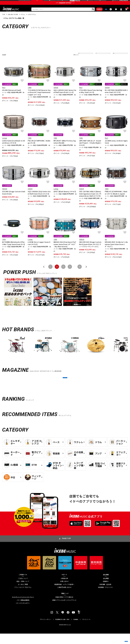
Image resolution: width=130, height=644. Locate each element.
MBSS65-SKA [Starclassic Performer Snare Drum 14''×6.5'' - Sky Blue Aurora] (65, 250)
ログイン (115, 3)
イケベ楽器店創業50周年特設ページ (65, 7)
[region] (65, 352)
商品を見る (118, 639)
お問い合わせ (64, 592)
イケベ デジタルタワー (23, 614)
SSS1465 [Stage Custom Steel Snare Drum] (14, 198)
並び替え (82, 60)
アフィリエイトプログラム (23, 598)
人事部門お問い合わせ (64, 598)
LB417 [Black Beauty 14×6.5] (65, 197)
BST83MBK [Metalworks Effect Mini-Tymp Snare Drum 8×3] (13, 249)
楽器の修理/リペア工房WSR (64, 608)
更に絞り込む (66, 60)
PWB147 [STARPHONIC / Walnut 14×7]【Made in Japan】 (116, 198)
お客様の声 (64, 589)
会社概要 (106, 589)
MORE (65, 386)
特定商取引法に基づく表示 (62, 630)
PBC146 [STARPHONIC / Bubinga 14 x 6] (39, 147)
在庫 (98, 60)
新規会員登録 (124, 3)
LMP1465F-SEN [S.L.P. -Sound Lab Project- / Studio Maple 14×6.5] (90, 148)
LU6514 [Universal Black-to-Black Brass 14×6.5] (13, 147)
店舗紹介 (106, 592)
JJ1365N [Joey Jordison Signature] (116, 147)
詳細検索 (89, 14)
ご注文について (23, 589)
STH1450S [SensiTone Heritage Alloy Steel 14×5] (91, 97)
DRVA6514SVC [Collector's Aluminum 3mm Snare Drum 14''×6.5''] (116, 250)
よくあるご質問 (23, 595)
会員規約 (76, 630)
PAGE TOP (66, 549)
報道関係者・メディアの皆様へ (64, 595)
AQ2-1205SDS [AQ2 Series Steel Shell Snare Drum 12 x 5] (65, 97)
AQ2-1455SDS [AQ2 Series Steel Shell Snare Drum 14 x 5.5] (39, 198)
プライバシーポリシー (46, 630)
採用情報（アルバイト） (106, 598)
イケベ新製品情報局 (23, 611)
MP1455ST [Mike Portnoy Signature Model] (65, 147)
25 (80, 272)
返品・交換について (23, 592)
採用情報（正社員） (106, 595)
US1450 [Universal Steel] (11, 96)
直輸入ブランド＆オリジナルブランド (64, 611)
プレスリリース (86, 630)
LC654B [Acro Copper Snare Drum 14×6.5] (39, 249)
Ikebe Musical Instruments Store (23, 608)
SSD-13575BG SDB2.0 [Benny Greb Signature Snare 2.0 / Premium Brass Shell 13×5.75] (90, 199)
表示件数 (117, 60)
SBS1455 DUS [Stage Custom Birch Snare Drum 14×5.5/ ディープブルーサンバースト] (90, 250)
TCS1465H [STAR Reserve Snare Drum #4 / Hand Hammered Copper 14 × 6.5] (39, 98)
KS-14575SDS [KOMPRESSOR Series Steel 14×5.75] (116, 97)
